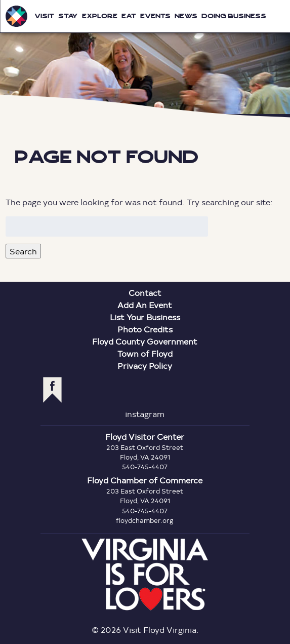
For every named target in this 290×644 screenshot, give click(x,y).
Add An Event (145, 305)
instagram (145, 414)
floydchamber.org (145, 520)
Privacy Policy (145, 366)
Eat (129, 16)
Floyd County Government (145, 341)
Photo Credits (145, 329)
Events (155, 16)
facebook (52, 390)
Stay (68, 16)
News (186, 16)
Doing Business (234, 16)
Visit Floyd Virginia (16, 16)
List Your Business (145, 317)
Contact (145, 293)
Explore (100, 16)
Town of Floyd (145, 353)
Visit (44, 16)
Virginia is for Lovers (145, 575)
